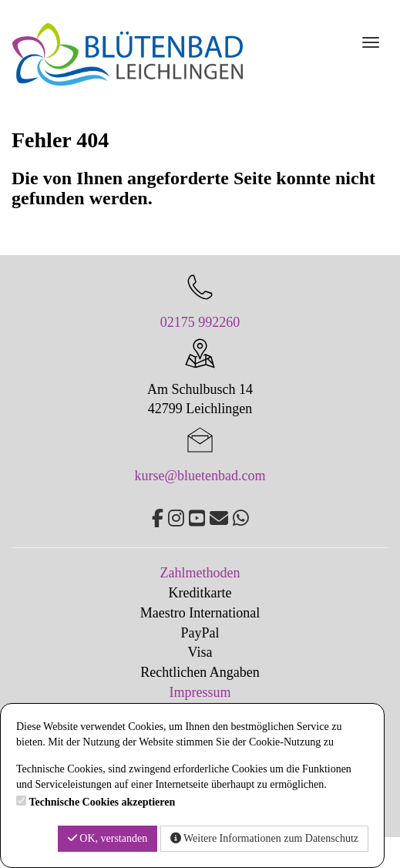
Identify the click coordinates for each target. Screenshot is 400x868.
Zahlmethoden (200, 573)
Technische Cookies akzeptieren (103, 802)
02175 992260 (200, 322)
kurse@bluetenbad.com (200, 476)
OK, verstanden (108, 838)
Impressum (200, 692)
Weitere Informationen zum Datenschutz (264, 838)
